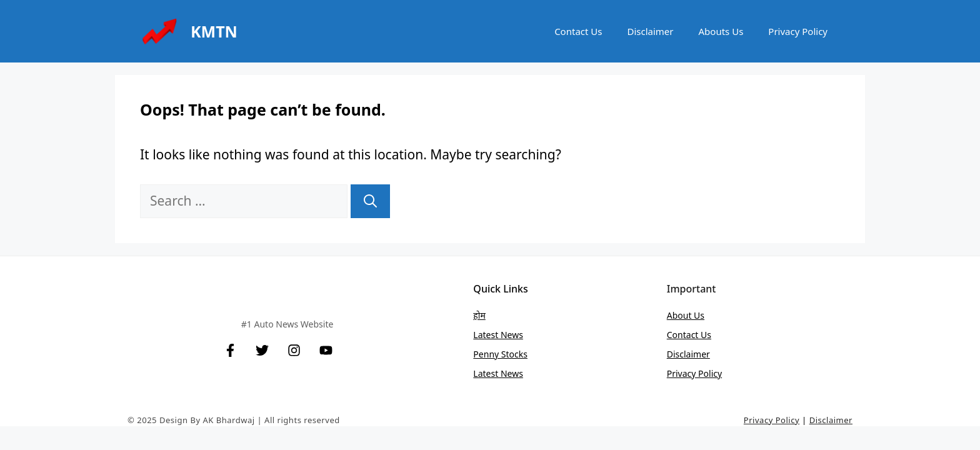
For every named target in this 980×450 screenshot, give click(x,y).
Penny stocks (500, 354)
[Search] (370, 201)
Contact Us (578, 31)
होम (479, 315)
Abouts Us (721, 31)
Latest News (498, 335)
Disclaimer (650, 31)
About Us (686, 315)
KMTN (214, 31)
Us (706, 335)
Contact (684, 335)
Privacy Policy (798, 31)
